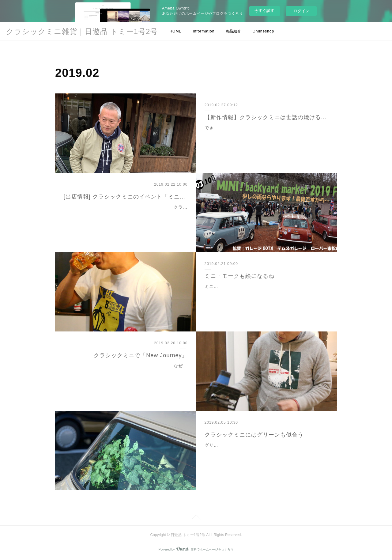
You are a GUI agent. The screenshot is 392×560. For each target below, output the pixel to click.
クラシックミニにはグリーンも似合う (254, 435)
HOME (175, 31)
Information (204, 31)
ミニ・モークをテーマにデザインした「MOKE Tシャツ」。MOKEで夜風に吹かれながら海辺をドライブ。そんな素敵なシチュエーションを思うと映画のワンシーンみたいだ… (266, 294)
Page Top (196, 518)
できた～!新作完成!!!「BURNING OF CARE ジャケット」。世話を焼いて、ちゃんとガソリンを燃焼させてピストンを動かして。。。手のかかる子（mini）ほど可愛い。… (267, 135)
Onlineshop (263, 31)
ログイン (301, 11)
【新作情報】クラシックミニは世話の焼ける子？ (267, 117)
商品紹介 (233, 31)
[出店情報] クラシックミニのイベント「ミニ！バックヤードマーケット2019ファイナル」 (126, 197)
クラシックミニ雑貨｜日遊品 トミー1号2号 (82, 31)
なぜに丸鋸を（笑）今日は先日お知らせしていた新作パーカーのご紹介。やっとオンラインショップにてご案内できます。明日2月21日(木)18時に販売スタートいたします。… (126, 373)
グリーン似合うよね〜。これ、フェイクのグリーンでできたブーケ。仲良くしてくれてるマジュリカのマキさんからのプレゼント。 (264, 453)
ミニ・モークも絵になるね (239, 276)
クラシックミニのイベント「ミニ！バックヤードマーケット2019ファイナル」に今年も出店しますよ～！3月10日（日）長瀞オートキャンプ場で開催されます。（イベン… (128, 215)
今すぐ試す (264, 11)
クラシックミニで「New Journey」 (141, 355)
